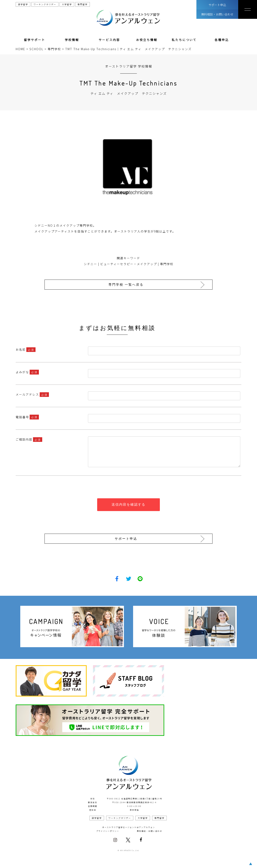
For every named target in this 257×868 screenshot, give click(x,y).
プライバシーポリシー (108, 830)
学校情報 (72, 40)
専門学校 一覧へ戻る (127, 284)
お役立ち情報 (147, 40)
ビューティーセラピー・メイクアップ (129, 264)
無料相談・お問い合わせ (217, 14)
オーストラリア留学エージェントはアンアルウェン (129, 826)
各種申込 (222, 40)
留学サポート (34, 40)
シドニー (90, 264)
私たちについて (184, 40)
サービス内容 (109, 40)
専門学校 (167, 264)
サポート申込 (217, 5)
